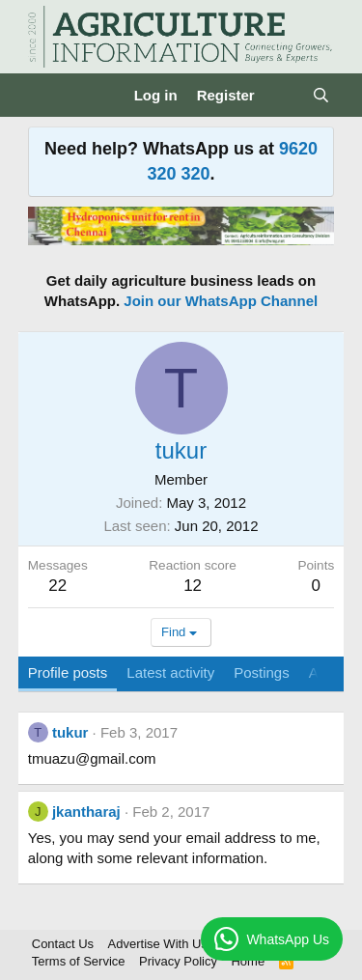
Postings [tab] (262, 672)
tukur (70, 732)
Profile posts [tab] (68, 672)
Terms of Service (79, 961)
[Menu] (45, 96)
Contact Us (63, 944)
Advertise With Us (158, 944)
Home (248, 961)
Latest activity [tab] (170, 672)
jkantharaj (86, 812)
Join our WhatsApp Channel (221, 301)
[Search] (321, 95)
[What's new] (283, 95)
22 (57, 586)
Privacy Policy (178, 961)
